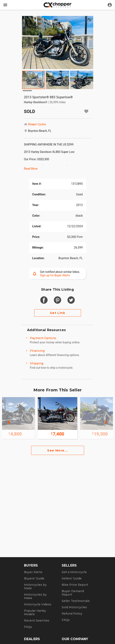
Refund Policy (72, 614)
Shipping (37, 363)
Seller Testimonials (76, 601)
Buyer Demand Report (73, 593)
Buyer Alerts (33, 572)
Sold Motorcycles (74, 607)
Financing (37, 351)
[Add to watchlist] (86, 111)
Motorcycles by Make (35, 596)
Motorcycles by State (35, 586)
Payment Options (43, 338)
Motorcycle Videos (38, 604)
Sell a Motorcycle (74, 572)
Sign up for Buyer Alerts (55, 275)
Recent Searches (37, 620)
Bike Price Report (75, 585)
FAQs (28, 627)
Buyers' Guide (34, 578)
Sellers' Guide (72, 578)
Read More (31, 169)
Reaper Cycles (37, 124)
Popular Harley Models (35, 612)
